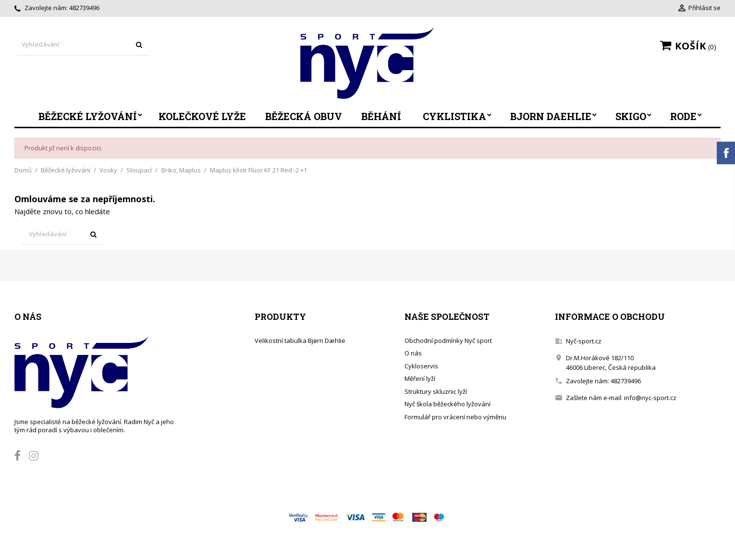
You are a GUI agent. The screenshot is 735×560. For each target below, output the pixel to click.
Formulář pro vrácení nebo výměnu (455, 417)
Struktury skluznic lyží (436, 391)
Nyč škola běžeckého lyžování (447, 404)
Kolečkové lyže (202, 116)
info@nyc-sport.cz (650, 398)
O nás (413, 353)
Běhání (381, 116)
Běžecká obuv (304, 116)
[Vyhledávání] (82, 45)
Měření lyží (420, 378)
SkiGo (631, 116)
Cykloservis (421, 366)
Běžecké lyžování (88, 116)
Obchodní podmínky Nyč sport (448, 341)
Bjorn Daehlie (551, 116)
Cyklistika (454, 116)
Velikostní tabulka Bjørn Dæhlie (300, 341)
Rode (683, 116)
